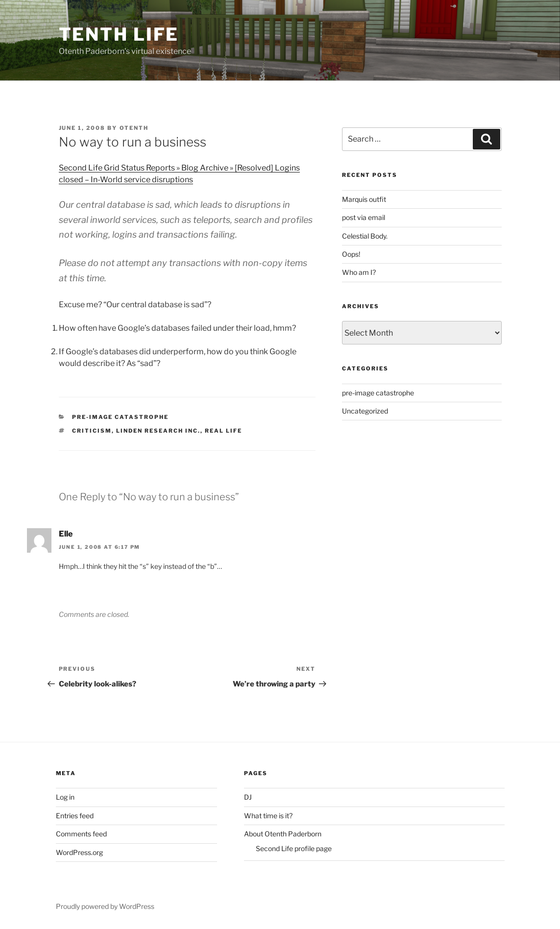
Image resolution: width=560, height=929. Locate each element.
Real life (223, 431)
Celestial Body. (365, 236)
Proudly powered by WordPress (105, 906)
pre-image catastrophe (120, 417)
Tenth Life (119, 34)
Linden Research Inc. (158, 431)
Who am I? (359, 272)
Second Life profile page (294, 848)
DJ (248, 797)
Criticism (92, 431)
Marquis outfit (364, 199)
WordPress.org (79, 852)
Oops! (351, 254)
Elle (66, 534)
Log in (65, 797)
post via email (364, 217)
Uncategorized (365, 411)
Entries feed (75, 816)
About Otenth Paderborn (283, 834)
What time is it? (268, 816)
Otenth (134, 128)
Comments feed (81, 834)
